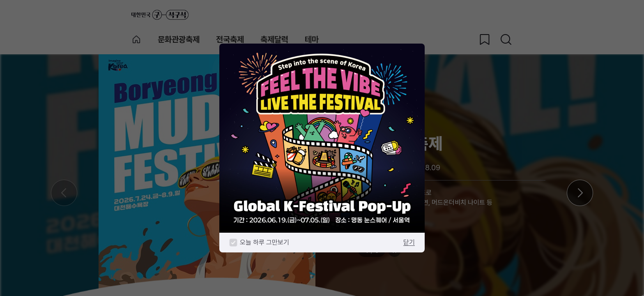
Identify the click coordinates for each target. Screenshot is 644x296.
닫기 (409, 242)
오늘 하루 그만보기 (264, 242)
